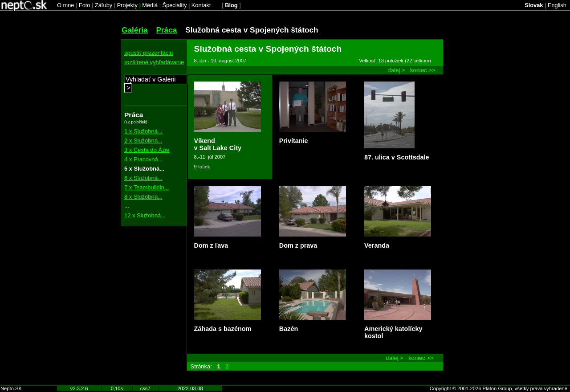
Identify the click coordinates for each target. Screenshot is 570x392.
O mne (65, 5)
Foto (85, 5)
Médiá (150, 5)
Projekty (127, 5)
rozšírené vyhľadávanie (154, 62)
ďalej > (396, 70)
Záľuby (104, 5)
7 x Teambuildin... (147, 187)
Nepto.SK (11, 388)
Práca (166, 30)
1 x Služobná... (143, 131)
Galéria (135, 30)
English (557, 5)
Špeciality (175, 5)
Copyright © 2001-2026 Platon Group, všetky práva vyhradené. (499, 388)
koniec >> (423, 70)
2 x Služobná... (143, 141)
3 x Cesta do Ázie (147, 150)
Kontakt (201, 5)
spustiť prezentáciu (149, 53)
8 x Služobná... (143, 197)
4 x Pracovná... (143, 159)
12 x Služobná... (145, 215)
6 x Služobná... (143, 178)
